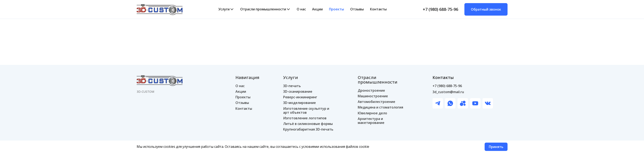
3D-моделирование (299, 103)
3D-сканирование (298, 92)
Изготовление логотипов (305, 118)
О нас (301, 9)
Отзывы (357, 9)
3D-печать (292, 86)
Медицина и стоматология (380, 107)
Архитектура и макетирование (371, 121)
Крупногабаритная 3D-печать (308, 129)
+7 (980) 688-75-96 (440, 9)
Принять (496, 147)
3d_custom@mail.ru (448, 92)
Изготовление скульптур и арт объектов (306, 111)
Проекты (336, 9)
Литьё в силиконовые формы (308, 124)
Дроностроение (371, 91)
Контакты (378, 9)
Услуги (224, 9)
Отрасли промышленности (263, 9)
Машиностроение (373, 96)
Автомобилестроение (376, 102)
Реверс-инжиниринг (300, 97)
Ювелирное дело (372, 113)
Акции (317, 9)
